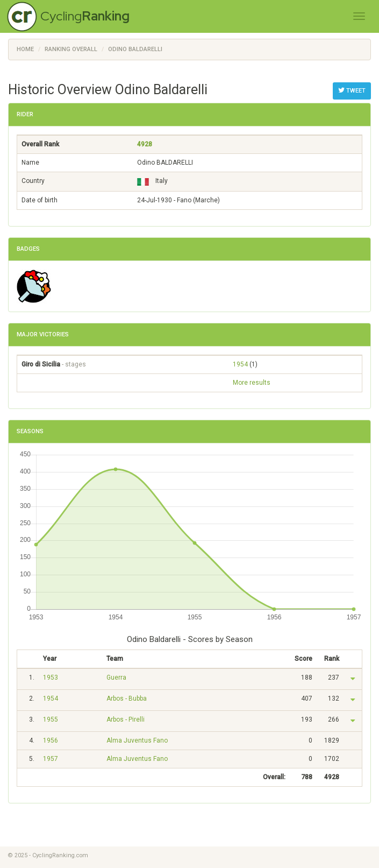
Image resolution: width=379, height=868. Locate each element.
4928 (145, 144)
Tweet (352, 90)
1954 (240, 364)
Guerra (116, 678)
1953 (51, 678)
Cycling (85, 16)
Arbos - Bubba (127, 698)
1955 (51, 719)
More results (252, 383)
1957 (51, 759)
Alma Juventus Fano (137, 740)
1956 (51, 740)
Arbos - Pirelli (126, 719)
